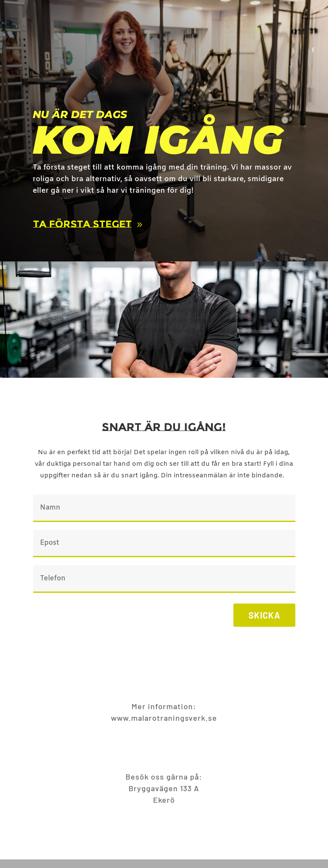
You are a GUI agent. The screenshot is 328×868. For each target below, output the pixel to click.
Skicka (264, 615)
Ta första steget (82, 224)
